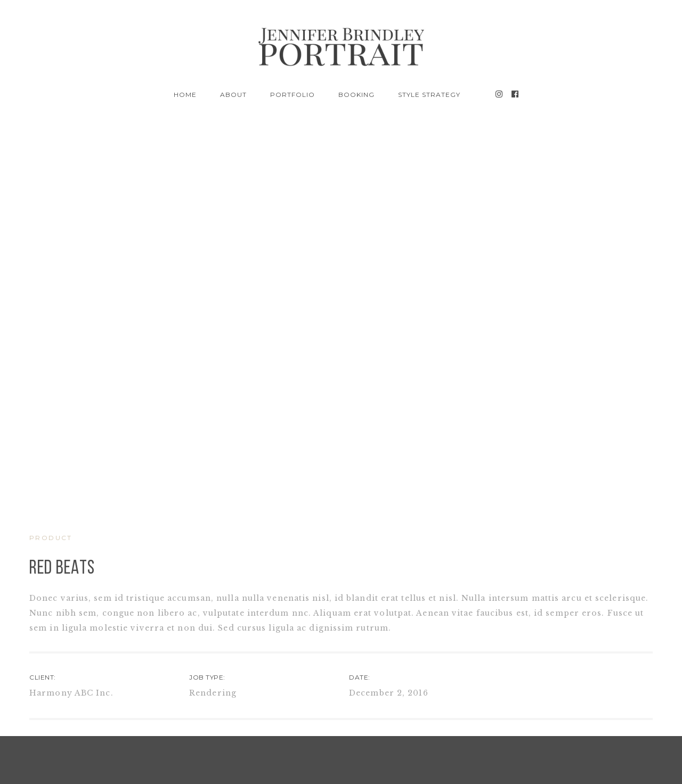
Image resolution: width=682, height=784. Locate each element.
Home (185, 95)
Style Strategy (429, 95)
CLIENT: (43, 677)
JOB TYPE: (207, 677)
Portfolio (293, 95)
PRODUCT (51, 538)
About (233, 95)
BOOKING (356, 95)
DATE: (360, 677)
